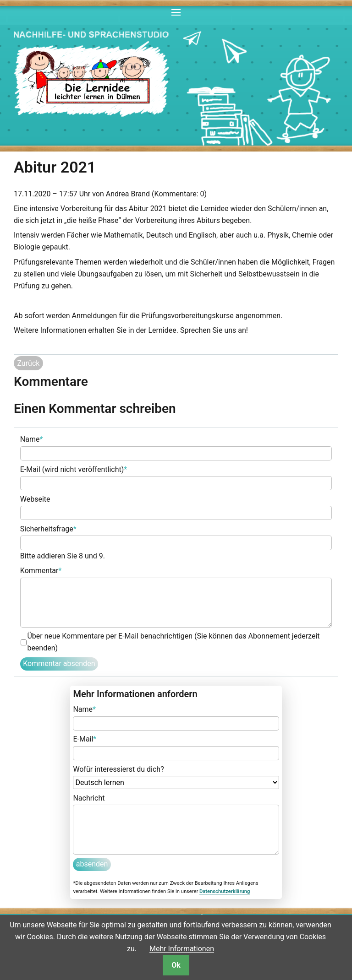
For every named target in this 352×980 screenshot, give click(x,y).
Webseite (35, 499)
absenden (92, 864)
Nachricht (89, 798)
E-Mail (85, 738)
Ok (176, 965)
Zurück (28, 363)
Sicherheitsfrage (48, 528)
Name (32, 439)
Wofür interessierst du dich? (118, 769)
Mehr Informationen (182, 949)
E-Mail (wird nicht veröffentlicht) (74, 469)
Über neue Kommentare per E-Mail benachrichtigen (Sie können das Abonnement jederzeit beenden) (173, 642)
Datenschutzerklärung (225, 891)
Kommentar (41, 570)
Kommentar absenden (59, 663)
